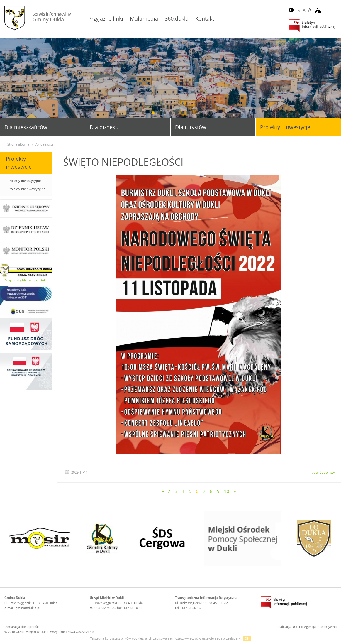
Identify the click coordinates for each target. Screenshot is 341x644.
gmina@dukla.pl (28, 608)
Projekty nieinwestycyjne (27, 189)
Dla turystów (191, 127)
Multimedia (144, 18)
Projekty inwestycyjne (24, 181)
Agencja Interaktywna (315, 627)
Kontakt (205, 18)
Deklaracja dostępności (22, 627)
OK (247, 638)
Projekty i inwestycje (285, 127)
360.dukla (177, 18)
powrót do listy (323, 472)
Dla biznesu (104, 127)
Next (334, 84)
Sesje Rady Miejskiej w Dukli (26, 280)
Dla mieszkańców (26, 127)
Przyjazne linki (106, 18)
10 (227, 491)
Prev (7, 84)
